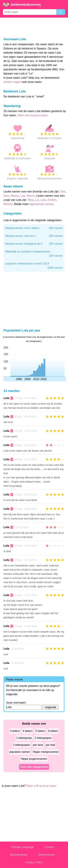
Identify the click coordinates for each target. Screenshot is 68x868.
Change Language (22, 847)
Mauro (31, 196)
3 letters (15, 731)
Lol (37, 200)
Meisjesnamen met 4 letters (34, 228)
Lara (43, 200)
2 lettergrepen (43, 738)
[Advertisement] (34, 27)
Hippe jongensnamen (34, 759)
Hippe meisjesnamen (46, 752)
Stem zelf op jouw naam (41, 786)
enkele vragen (12, 82)
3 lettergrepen (22, 745)
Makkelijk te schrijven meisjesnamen (34, 254)
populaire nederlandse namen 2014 (34, 266)
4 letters (28, 731)
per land (38, 745)
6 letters (53, 731)
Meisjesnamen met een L (34, 236)
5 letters (40, 731)
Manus (15, 196)
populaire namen (20, 752)
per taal (50, 745)
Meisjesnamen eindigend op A (34, 244)
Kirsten (52, 200)
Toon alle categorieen (34, 767)
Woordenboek (19, 855)
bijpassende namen (42, 204)
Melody (8, 204)
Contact (49, 847)
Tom (63, 192)
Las (23, 196)
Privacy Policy (34, 862)
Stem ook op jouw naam (32, 115)
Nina (31, 200)
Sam (6, 196)
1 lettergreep (24, 738)
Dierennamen (47, 855)
